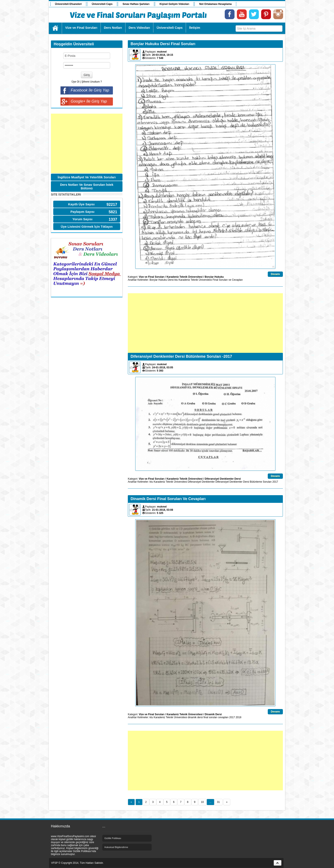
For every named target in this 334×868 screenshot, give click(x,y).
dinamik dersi (195, 717)
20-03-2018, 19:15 (163, 55)
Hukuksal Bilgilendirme (116, 847)
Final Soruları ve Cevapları (228, 280)
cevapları (223, 717)
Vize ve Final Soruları (152, 277)
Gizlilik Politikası (113, 838)
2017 (275, 482)
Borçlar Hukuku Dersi (162, 280)
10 (202, 802)
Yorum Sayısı (82, 219)
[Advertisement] (87, 143)
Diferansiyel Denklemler (201, 482)
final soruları (210, 717)
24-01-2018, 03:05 (163, 368)
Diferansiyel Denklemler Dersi (223, 479)
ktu (176, 280)
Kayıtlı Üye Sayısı (81, 204)
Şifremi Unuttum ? (92, 82)
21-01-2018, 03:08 (163, 510)
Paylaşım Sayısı (83, 212)
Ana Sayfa (55, 28)
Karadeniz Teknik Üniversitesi (185, 277)
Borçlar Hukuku (214, 277)
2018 (238, 717)
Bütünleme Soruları (261, 482)
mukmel (162, 52)
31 (218, 802)
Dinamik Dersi (213, 714)
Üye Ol (76, 82)
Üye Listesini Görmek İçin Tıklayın (87, 227)
